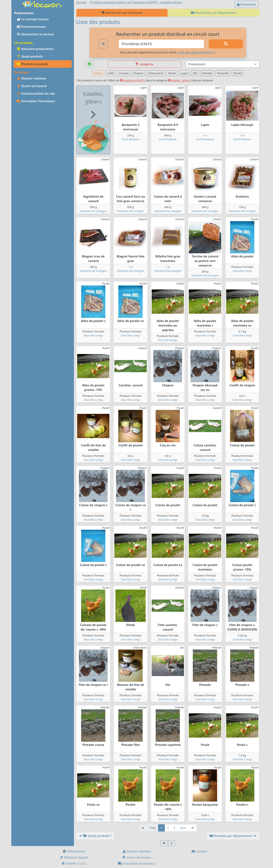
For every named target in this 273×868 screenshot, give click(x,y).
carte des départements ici (196, 52)
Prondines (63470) (133, 80)
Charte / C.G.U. (74, 863)
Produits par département (233, 836)
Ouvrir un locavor (32, 86)
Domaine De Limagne (93, 211)
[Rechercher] (226, 44)
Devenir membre (31, 78)
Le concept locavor (33, 19)
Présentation (74, 851)
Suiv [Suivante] (183, 828)
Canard (124, 73)
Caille (111, 73)
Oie (195, 73)
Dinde (172, 73)
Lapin (184, 73)
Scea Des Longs (242, 271)
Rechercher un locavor (36, 34)
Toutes (98, 73)
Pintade (207, 73)
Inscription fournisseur (36, 101)
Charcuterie (156, 73)
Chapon (138, 73)
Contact (199, 851)
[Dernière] (192, 828)
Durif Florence (131, 139)
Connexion (247, 4)
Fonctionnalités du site (36, 94)
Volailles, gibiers (179, 80)
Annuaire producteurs (35, 49)
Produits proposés (32, 64)
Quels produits (30, 56)
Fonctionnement (31, 27)
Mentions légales (74, 857)
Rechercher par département (214, 13)
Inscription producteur (136, 863)
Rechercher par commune (122, 13)
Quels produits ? (95, 836)
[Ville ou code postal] (161, 44)
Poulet (238, 73)
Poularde (223, 73)
